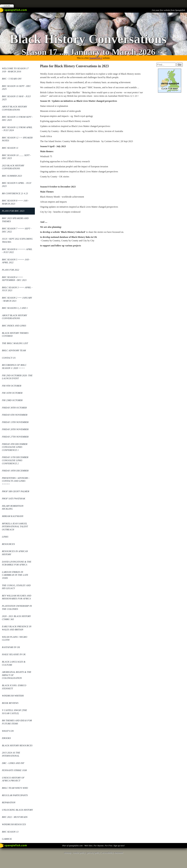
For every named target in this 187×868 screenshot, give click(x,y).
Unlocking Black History (17, 810)
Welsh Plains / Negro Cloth (15, 638)
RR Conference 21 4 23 (15, 193)
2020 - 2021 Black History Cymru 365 (16, 618)
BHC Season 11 (10, 148)
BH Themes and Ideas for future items (17, 722)
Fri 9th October (12, 386)
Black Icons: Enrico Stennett (14, 687)
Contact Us (9, 358)
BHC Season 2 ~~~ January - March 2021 (17, 299)
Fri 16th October (12, 393)
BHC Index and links (14, 326)
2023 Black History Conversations (13, 167)
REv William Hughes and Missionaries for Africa (17, 597)
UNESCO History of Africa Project (13, 779)
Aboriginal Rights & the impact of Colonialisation (17, 675)
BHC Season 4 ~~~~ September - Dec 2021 (14, 279)
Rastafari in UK (11, 647)
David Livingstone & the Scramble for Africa (17, 563)
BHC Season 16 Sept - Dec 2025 (16, 88)
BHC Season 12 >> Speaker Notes (17, 139)
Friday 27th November (15, 437)
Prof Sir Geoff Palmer (16, 491)
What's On (8, 731)
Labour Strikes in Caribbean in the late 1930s (15, 575)
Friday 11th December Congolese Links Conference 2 (15, 460)
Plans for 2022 (11, 270)
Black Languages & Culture (14, 663)
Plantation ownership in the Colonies (17, 607)
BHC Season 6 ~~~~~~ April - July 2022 (17, 251)
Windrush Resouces (14, 824)
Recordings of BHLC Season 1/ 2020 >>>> (14, 367)
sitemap (68, 853)
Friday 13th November (15, 422)
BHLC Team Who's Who (15, 788)
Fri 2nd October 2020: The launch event (17, 377)
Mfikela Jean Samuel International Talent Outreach (15, 527)
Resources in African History (15, 553)
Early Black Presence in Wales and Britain (17, 628)
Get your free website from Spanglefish (169, 10)
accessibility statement (112, 853)
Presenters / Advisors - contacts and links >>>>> (16, 481)
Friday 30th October (14, 408)
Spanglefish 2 (96, 58)
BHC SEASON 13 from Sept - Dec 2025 (17, 118)
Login (7, 6)
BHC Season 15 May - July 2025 (16, 98)
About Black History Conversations (14, 108)
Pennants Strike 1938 (14, 770)
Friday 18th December (15, 471)
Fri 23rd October (12, 400)
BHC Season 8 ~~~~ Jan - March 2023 (15, 202)
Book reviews (10, 703)
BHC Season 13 (10, 832)
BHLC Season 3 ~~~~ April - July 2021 (17, 289)
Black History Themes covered (15, 335)
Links (5, 537)
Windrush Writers (13, 696)
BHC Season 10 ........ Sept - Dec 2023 (16, 157)
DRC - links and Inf (13, 763)
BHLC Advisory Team (14, 350)
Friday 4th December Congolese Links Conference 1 (15, 447)
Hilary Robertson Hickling (13, 507)
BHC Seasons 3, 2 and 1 (15, 308)
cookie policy (79, 853)
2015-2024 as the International (11, 754)
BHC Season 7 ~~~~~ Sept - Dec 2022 (17, 230)
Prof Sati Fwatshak (14, 499)
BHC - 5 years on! (12, 79)
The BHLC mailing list (15, 343)
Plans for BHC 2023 (13, 211)
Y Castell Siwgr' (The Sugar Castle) (14, 712)
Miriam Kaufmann (13, 516)
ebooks (6, 738)
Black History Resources (17, 745)
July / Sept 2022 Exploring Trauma (17, 240)
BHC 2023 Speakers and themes (15, 220)
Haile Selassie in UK (14, 654)
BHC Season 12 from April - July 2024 (17, 129)
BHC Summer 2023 (12, 176)
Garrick (7, 839)
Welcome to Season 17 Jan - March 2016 (15, 70)
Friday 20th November (15, 429)
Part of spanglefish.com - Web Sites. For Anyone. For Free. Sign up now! (93, 846)
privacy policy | (95, 853)
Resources (8, 544)
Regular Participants (15, 795)
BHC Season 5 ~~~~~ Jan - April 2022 (16, 261)
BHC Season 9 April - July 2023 (17, 185)
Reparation (9, 802)
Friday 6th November (15, 415)
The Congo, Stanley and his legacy (16, 587)
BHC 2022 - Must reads (15, 817)
